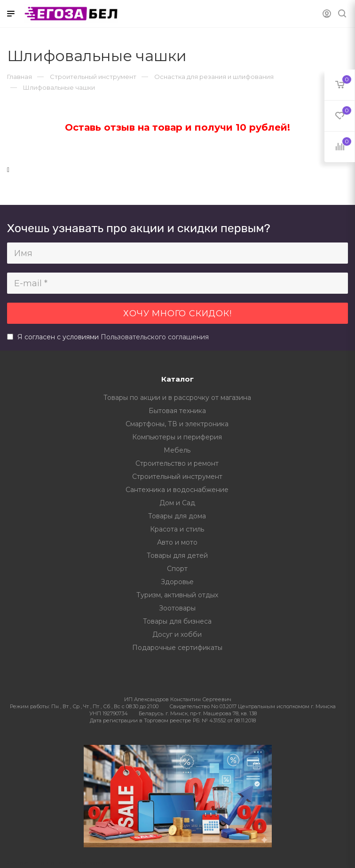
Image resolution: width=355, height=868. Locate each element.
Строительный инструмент (177, 477)
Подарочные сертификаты (177, 648)
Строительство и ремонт (177, 463)
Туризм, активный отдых (177, 595)
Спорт (177, 569)
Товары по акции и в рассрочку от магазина (177, 398)
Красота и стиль (177, 529)
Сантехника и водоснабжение (177, 490)
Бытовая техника (177, 411)
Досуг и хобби (177, 634)
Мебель (177, 450)
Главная (20, 77)
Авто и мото (177, 542)
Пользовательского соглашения (155, 337)
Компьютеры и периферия (177, 437)
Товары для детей (177, 555)
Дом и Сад (177, 503)
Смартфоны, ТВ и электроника (177, 424)
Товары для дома (177, 516)
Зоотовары (177, 608)
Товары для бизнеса (177, 621)
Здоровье (177, 582)
